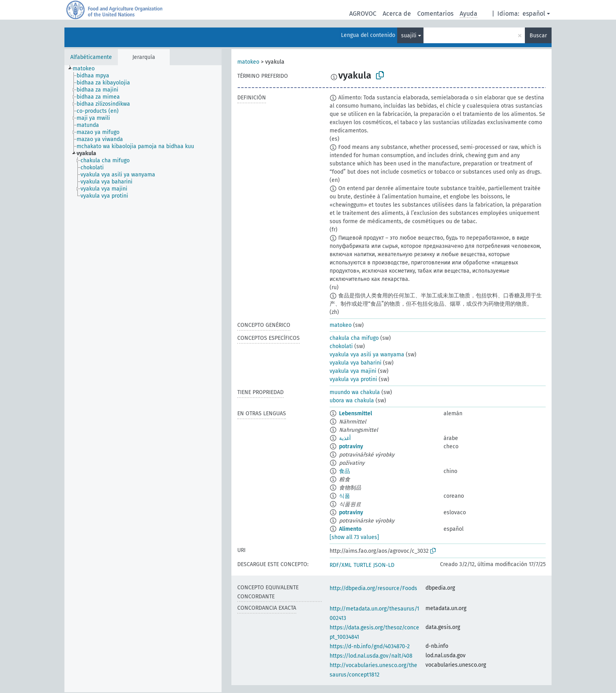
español (534, 14)
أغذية (345, 438)
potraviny (351, 446)
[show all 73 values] (354, 537)
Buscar (538, 36)
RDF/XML (341, 565)
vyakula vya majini (353, 371)
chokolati (341, 346)
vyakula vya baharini (356, 363)
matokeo (248, 62)
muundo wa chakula (355, 392)
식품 (345, 496)
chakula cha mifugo (354, 338)
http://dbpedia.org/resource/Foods (373, 588)
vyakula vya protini (353, 379)
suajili (409, 36)
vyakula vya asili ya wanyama (367, 355)
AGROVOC (363, 14)
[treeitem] (87, 69)
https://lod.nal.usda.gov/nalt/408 (371, 656)
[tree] (143, 379)
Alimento (350, 529)
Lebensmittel (356, 413)
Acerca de (397, 14)
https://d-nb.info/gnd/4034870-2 (370, 646)
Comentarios (435, 14)
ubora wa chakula (352, 401)
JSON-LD (384, 565)
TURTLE (362, 565)
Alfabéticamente (91, 57)
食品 (345, 471)
